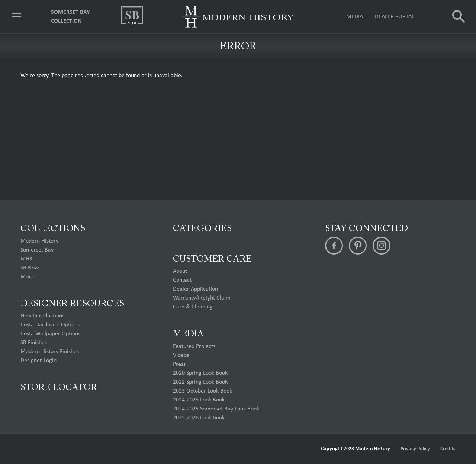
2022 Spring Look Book (200, 382)
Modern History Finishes (50, 352)
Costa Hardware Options (50, 325)
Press (179, 364)
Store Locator (59, 388)
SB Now (30, 268)
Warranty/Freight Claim (202, 298)
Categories (202, 229)
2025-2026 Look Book (199, 418)
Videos (181, 355)
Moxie (28, 277)
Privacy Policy (415, 449)
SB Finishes (34, 343)
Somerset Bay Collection (70, 17)
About (180, 271)
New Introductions (42, 316)
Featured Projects (194, 346)
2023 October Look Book (202, 391)
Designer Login (38, 361)
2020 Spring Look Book (200, 373)
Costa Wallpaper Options (50, 334)
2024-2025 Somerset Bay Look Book (216, 409)
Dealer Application (195, 289)
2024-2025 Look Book (199, 400)
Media (355, 17)
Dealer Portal (395, 17)
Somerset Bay (37, 250)
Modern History (39, 241)
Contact (182, 280)
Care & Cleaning (193, 307)
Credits (448, 449)
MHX (26, 259)
